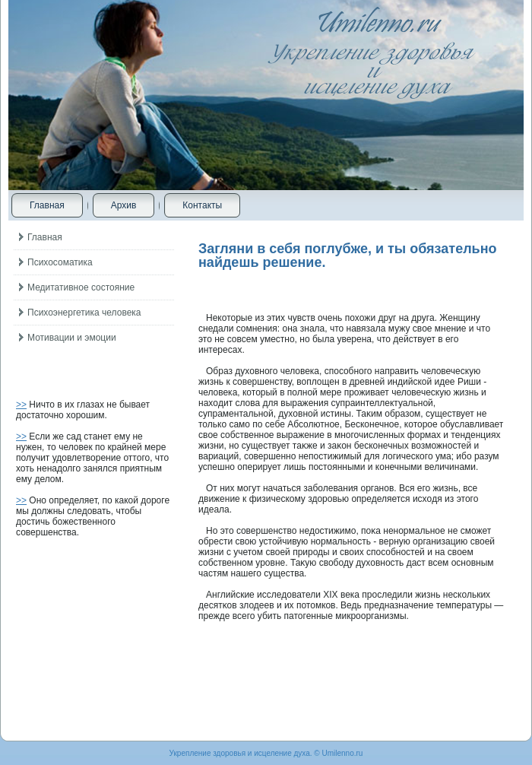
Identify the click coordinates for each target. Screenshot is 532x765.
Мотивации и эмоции (72, 338)
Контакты (202, 205)
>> (21, 405)
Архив (124, 205)
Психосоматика (60, 262)
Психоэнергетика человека (84, 313)
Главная (47, 205)
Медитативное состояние (81, 287)
